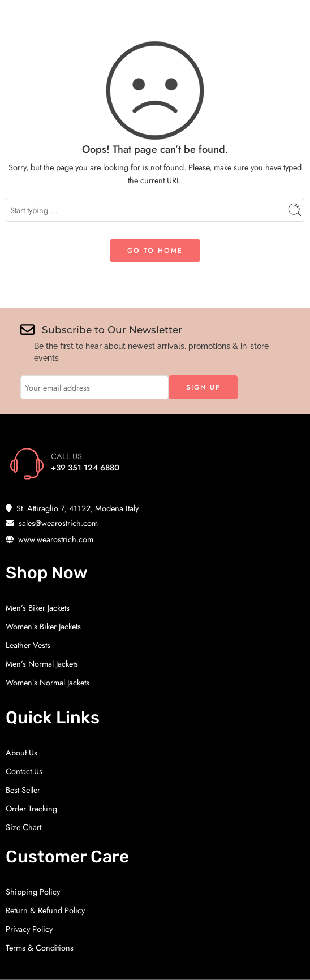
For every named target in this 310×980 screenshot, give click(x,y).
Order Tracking (31, 808)
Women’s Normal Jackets (48, 682)
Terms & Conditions (40, 947)
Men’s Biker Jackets (38, 608)
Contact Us (24, 771)
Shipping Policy (33, 892)
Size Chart (23, 827)
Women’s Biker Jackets (43, 626)
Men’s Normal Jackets (42, 664)
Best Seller (23, 790)
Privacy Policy (29, 929)
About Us (21, 752)
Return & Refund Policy (45, 910)
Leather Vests (28, 645)
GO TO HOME (155, 251)
